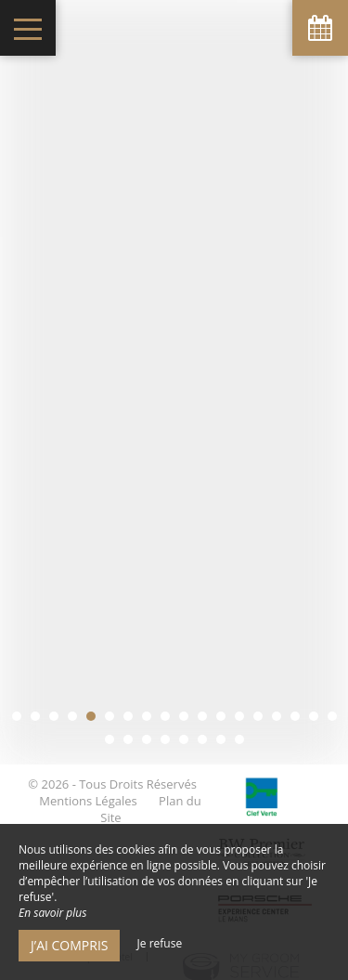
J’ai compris (69, 945)
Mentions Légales (88, 777)
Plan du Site (150, 786)
